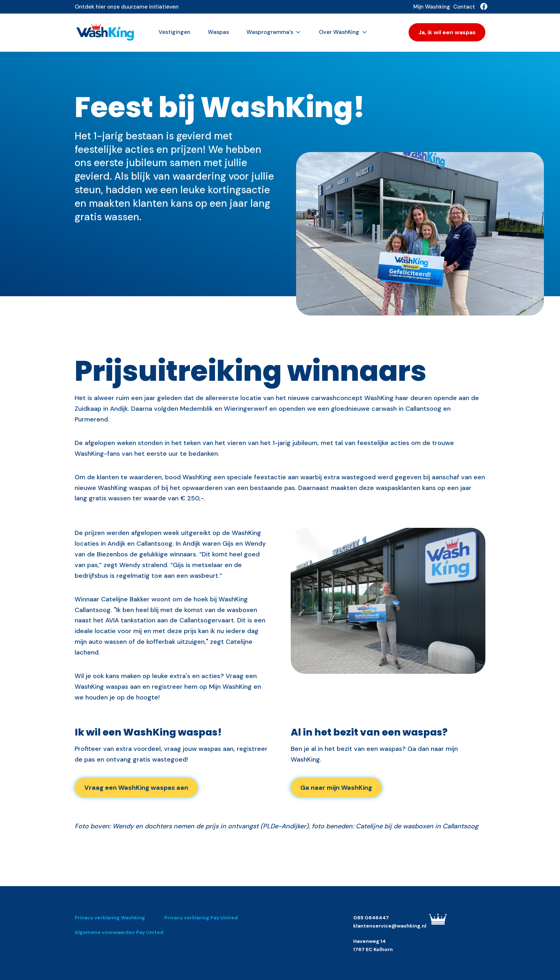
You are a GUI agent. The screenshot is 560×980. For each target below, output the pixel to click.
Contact (464, 7)
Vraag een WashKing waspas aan (136, 788)
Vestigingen (174, 32)
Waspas (218, 32)
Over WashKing (343, 32)
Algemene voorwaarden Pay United (119, 932)
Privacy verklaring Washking (110, 918)
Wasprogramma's (274, 32)
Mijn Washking (432, 7)
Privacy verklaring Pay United (201, 918)
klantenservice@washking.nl (390, 926)
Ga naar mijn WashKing (336, 788)
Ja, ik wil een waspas (447, 32)
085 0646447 (371, 918)
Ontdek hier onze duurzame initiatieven (127, 7)
